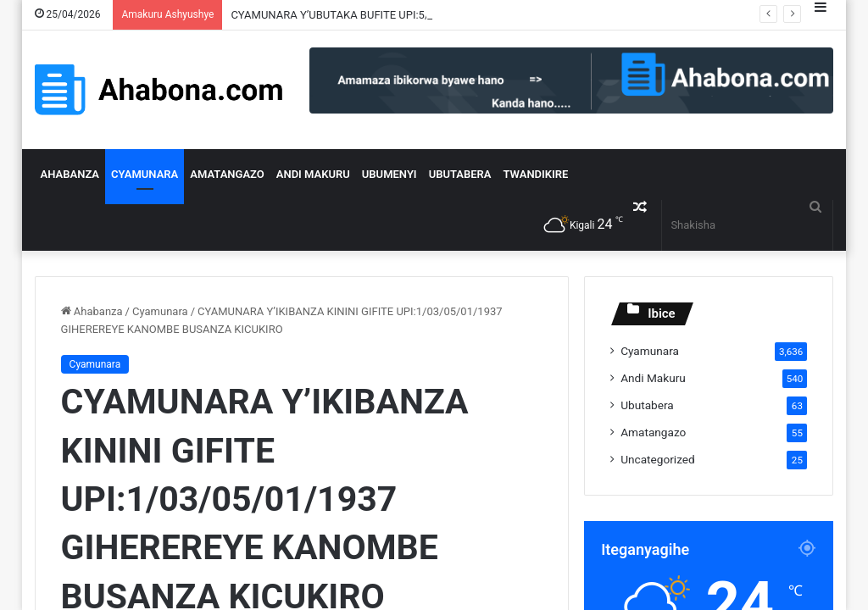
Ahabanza (70, 174)
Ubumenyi (389, 174)
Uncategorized (658, 459)
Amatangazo (227, 174)
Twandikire (536, 174)
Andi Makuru (313, 174)
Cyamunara (145, 174)
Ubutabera (460, 174)
